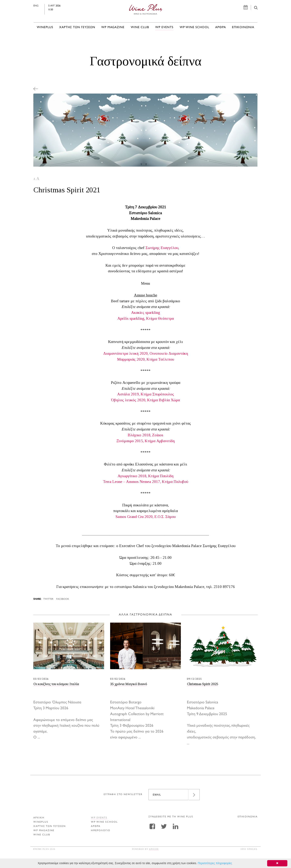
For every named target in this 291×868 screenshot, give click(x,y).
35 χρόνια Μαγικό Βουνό (129, 684)
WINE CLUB (140, 27)
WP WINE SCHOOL (194, 27)
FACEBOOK (63, 599)
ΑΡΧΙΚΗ (39, 818)
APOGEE (154, 849)
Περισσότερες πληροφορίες (215, 863)
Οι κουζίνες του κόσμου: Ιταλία (56, 684)
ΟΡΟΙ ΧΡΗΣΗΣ (249, 849)
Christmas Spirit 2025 (203, 684)
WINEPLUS (45, 27)
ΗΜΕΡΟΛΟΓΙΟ (101, 831)
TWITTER (48, 599)
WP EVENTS (164, 27)
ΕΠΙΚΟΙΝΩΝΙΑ (243, 27)
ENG (45, 6)
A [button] (34, 179)
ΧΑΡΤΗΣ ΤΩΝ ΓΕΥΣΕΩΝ (77, 27)
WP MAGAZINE (113, 27)
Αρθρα (221, 27)
